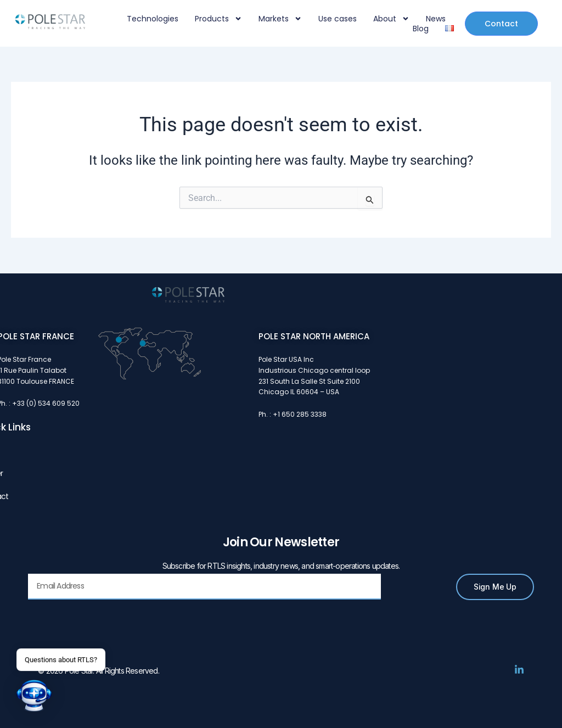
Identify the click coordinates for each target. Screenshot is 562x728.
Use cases (338, 19)
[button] (34, 696)
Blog (421, 29)
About (391, 19)
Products (218, 19)
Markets (280, 19)
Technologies (153, 19)
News (436, 19)
